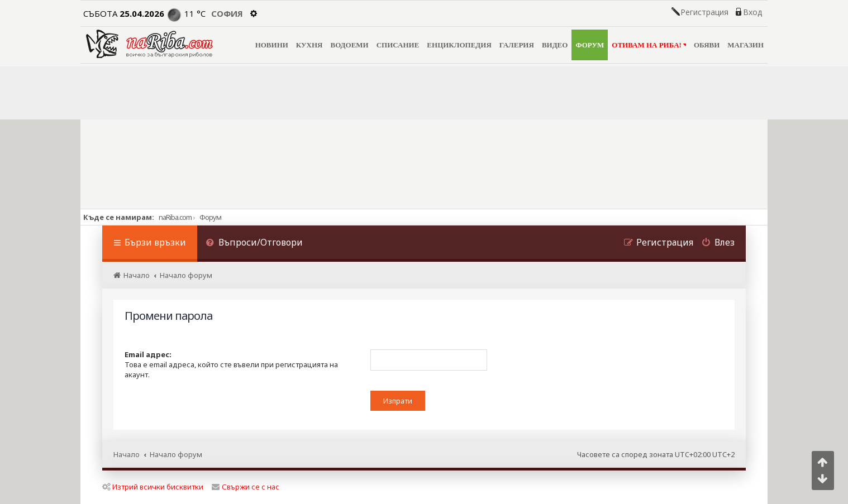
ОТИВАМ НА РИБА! (649, 45)
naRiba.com (175, 217)
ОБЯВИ (707, 45)
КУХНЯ (309, 45)
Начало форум (176, 454)
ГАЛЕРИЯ (517, 45)
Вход (752, 12)
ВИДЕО (555, 45)
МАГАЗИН (745, 45)
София (227, 13)
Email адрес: (148, 354)
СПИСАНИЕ (398, 45)
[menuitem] (254, 244)
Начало (127, 454)
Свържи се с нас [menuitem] (246, 487)
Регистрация (704, 12)
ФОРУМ (590, 45)
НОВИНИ (272, 45)
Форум (210, 217)
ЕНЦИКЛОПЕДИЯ (459, 45)
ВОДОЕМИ (349, 45)
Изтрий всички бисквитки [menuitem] (153, 487)
